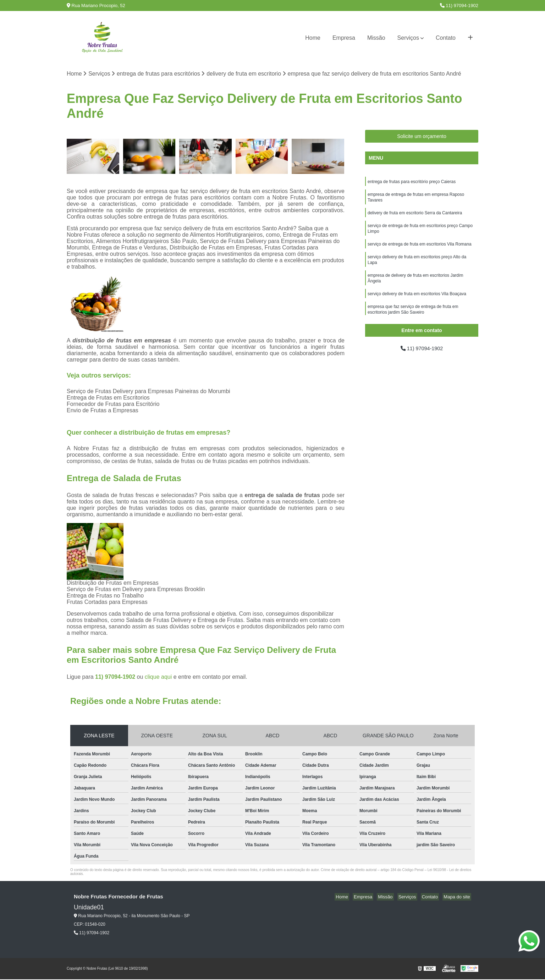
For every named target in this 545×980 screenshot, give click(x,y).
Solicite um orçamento (422, 137)
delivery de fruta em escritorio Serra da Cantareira (415, 216)
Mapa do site (458, 898)
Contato (446, 38)
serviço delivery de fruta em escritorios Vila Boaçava (417, 303)
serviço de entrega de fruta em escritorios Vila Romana (420, 249)
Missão (376, 38)
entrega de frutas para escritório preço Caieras (412, 183)
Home (313, 38)
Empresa (344, 38)
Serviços (408, 38)
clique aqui (158, 678)
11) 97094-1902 (459, 5)
